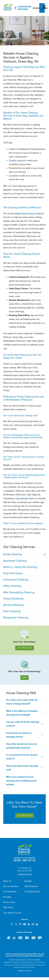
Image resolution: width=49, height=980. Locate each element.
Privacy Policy (9, 902)
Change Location (25, 874)
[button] (44, 7)
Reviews (28, 881)
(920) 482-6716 (24, 860)
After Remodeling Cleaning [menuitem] (24, 592)
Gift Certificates (10, 892)
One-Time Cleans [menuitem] (24, 573)
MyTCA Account (31, 886)
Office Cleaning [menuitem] (24, 586)
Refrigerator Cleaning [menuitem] (24, 617)
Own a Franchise (11, 886)
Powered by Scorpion (25, 971)
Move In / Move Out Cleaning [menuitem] (24, 567)
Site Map (7, 897)
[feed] (29, 924)
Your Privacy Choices (12, 913)
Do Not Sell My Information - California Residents (25, 960)
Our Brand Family (32, 892)
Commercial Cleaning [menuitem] (24, 580)
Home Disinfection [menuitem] (24, 599)
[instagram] (33, 924)
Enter (24, 678)
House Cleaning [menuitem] (24, 554)
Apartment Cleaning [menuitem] (24, 561)
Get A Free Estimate (24, 648)
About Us (7, 881)
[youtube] (24, 924)
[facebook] (12, 924)
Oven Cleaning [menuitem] (24, 611)
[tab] (24, 702)
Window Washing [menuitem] (24, 605)
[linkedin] (37, 924)
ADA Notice (8, 907)
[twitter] (16, 924)
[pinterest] (20, 924)
